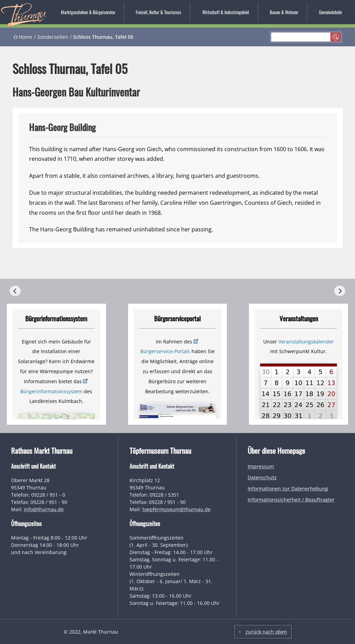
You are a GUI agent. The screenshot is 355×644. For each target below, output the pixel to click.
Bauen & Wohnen (284, 12)
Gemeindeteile (330, 12)
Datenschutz (262, 477)
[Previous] (15, 291)
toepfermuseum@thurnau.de (176, 509)
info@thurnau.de (44, 509)
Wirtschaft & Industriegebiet (226, 12)
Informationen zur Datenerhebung (288, 489)
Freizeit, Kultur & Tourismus (158, 12)
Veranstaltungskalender (306, 342)
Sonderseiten (53, 37)
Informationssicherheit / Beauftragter (291, 500)
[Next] (340, 291)
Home (25, 37)
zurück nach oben (266, 632)
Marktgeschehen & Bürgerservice (88, 12)
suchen (336, 37)
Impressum (261, 466)
